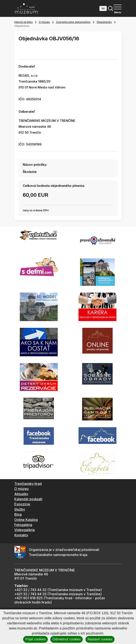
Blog (18, 514)
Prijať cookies (35, 639)
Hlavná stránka (23, 22)
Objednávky (104, 22)
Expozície (22, 504)
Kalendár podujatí (28, 499)
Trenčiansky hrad (28, 484)
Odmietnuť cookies (67, 639)
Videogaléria (25, 530)
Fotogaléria (23, 525)
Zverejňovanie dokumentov (73, 22)
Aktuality (21, 494)
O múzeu (44, 22)
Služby (20, 509)
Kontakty (21, 535)
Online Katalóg (26, 520)
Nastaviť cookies (100, 639)
